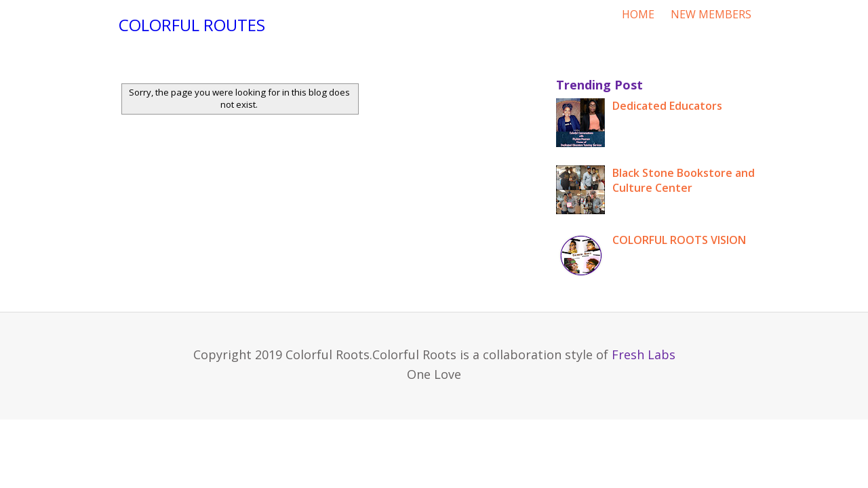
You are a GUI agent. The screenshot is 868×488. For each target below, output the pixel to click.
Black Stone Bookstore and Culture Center (684, 180)
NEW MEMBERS (711, 14)
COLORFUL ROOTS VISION (679, 240)
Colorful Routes (192, 25)
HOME (638, 14)
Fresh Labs (644, 354)
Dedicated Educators (667, 106)
